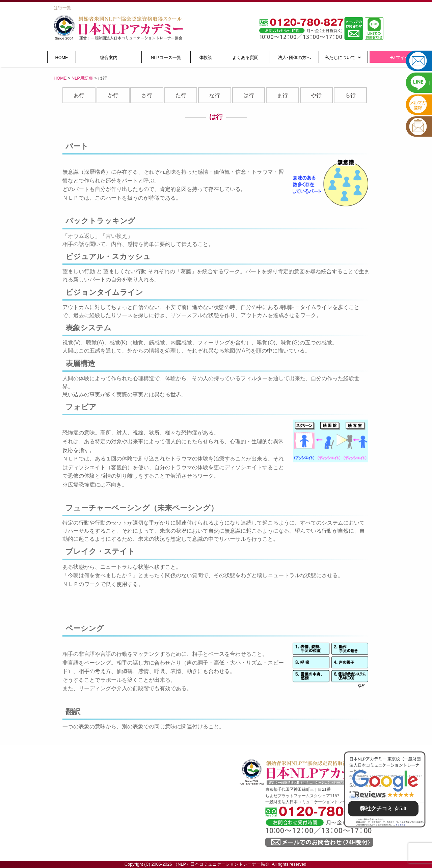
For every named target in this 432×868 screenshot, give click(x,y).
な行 (215, 95)
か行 (113, 95)
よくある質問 (245, 58)
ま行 (282, 95)
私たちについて (343, 58)
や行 (316, 95)
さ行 (147, 95)
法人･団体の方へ (294, 58)
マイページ (404, 58)
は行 (249, 95)
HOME (62, 58)
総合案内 (109, 58)
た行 (181, 95)
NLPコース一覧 (166, 58)
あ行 (79, 95)
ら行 (350, 95)
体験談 (206, 58)
